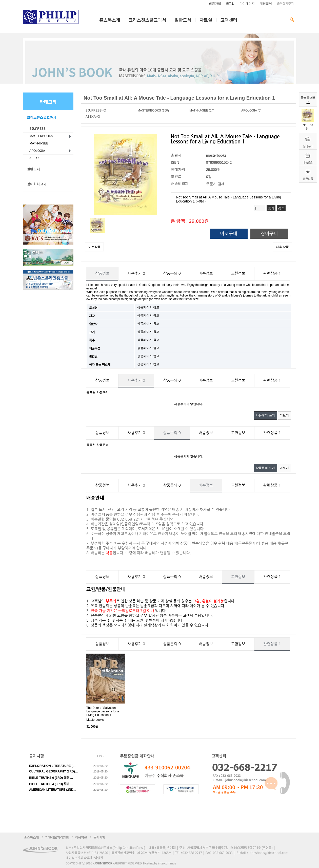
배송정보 (206, 273)
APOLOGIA (36, 151)
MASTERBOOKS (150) (153, 110)
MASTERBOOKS (40, 136)
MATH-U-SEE (38, 143)
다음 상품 (282, 247)
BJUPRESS (37, 129)
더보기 (284, 415)
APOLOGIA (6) (251, 110)
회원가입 (215, 4)
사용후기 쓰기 (265, 415)
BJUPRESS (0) (96, 110)
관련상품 (272, 273)
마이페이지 (247, 4)
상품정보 (102, 273)
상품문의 (172, 273)
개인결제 (266, 4)
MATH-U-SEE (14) (202, 110)
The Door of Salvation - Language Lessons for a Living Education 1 (103, 711)
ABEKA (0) (93, 117)
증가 (271, 208)
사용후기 (136, 273)
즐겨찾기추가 (285, 4)
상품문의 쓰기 (265, 468)
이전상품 (94, 247)
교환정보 (238, 273)
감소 (281, 208)
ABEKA (34, 158)
